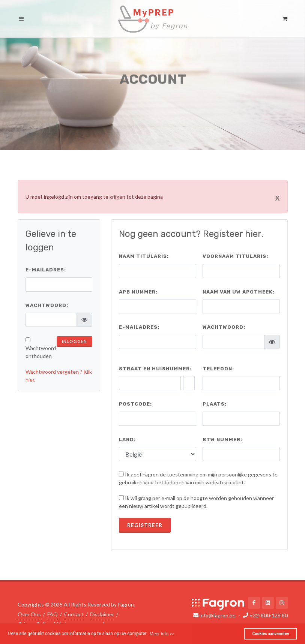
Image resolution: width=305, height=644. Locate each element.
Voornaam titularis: (235, 256)
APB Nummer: (138, 292)
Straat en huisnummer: (155, 369)
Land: (127, 440)
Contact (74, 614)
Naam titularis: (144, 256)
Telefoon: (218, 369)
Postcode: (135, 404)
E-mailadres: (46, 270)
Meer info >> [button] (162, 634)
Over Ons (29, 614)
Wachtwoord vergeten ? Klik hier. (59, 376)
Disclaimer (102, 614)
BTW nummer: (222, 440)
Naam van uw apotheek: (239, 292)
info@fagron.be (218, 615)
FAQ (53, 614)
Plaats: (215, 404)
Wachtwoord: (47, 305)
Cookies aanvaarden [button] (270, 634)
